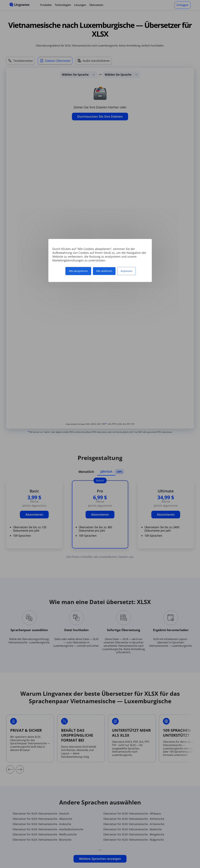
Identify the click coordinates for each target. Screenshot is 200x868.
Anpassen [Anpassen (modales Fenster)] (126, 271)
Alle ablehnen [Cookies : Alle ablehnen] (104, 271)
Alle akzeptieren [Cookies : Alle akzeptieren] (78, 271)
